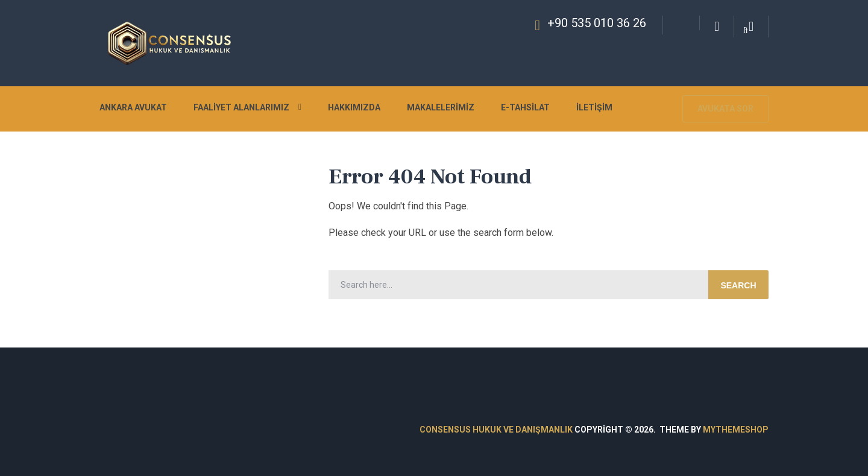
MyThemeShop (736, 430)
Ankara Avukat (133, 107)
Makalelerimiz (441, 107)
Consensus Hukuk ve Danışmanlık (496, 430)
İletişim (594, 107)
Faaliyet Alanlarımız (241, 107)
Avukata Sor (725, 109)
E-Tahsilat (525, 107)
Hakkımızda (354, 107)
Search (738, 285)
